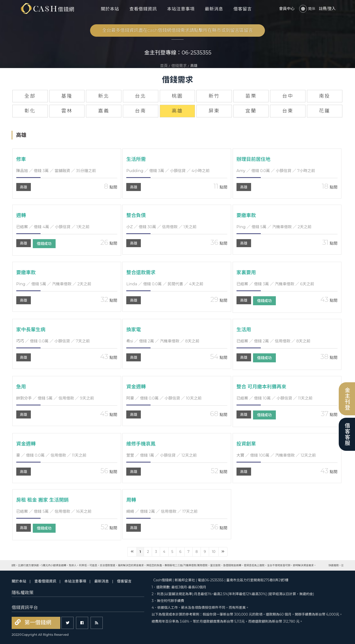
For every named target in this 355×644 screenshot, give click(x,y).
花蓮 (325, 111)
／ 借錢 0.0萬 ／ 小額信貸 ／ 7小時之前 (276, 171)
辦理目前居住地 (254, 159)
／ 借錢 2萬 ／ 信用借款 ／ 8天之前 (274, 341)
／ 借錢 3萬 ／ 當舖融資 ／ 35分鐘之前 (56, 171)
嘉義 (104, 111)
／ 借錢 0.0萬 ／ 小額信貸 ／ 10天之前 (164, 398)
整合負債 (136, 215)
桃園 (177, 96)
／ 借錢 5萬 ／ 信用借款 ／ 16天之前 (54, 511)
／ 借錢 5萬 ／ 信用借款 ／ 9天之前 (55, 398)
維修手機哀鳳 (141, 444)
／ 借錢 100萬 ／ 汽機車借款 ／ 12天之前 (276, 455)
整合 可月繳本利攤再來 (261, 387)
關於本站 (110, 9)
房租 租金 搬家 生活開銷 (42, 500)
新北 (104, 96)
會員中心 (287, 9)
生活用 (244, 330)
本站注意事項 (181, 9)
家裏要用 (246, 272)
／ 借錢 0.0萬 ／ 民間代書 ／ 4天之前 (165, 284)
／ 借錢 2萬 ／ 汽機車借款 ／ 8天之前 (163, 341)
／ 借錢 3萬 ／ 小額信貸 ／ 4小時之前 (168, 171)
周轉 (131, 500)
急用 (21, 387)
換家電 (134, 330)
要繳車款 (246, 215)
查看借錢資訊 (143, 9)
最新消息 (214, 9)
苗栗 (251, 96)
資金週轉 (136, 387)
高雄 (24, 187)
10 (214, 552)
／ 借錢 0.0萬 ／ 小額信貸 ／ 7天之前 (53, 341)
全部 (30, 96)
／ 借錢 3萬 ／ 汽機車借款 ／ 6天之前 (275, 284)
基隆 (67, 96)
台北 (141, 96)
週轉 (21, 215)
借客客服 (347, 434)
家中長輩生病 (31, 330)
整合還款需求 (141, 272)
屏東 (214, 111)
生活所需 (136, 159)
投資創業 (246, 444)
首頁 (164, 66)
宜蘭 (251, 111)
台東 (288, 111)
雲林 (67, 111)
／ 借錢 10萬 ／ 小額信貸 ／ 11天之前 (275, 398)
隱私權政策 (23, 593)
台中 (288, 96)
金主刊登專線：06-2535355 (178, 53)
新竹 (214, 96)
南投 (325, 96)
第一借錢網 (37, 622)
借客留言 (243, 9)
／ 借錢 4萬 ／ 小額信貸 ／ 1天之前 (53, 227)
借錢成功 (44, 244)
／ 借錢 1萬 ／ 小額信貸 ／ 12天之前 (161, 455)
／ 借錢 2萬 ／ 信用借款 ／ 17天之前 (162, 511)
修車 (21, 159)
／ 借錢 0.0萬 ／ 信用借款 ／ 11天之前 (51, 455)
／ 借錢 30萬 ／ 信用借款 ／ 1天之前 (161, 227)
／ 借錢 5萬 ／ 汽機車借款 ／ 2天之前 (274, 227)
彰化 (30, 111)
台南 (141, 111)
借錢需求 (179, 66)
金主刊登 (347, 399)
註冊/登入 (327, 9)
